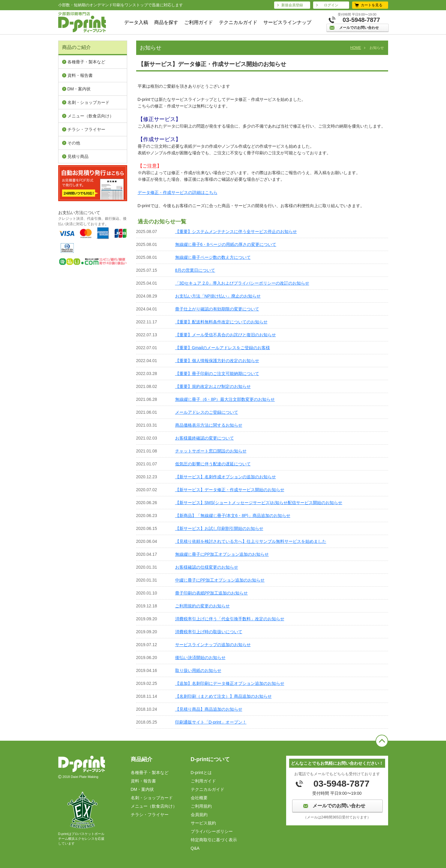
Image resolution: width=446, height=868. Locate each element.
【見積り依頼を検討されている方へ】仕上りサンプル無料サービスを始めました (251, 541)
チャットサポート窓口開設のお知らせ (211, 451)
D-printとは (201, 773)
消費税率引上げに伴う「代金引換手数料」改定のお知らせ (230, 619)
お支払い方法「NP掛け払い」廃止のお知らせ (218, 296)
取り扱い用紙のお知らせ (198, 670)
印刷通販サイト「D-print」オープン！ (211, 722)
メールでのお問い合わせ (359, 28)
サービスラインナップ (287, 22)
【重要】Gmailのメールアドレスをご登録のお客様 (223, 348)
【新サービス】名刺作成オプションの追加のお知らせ (226, 477)
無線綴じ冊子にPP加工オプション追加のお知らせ (222, 554)
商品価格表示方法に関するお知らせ (209, 425)
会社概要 (199, 798)
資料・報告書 (80, 75)
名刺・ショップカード (88, 102)
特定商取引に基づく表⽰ (214, 840)
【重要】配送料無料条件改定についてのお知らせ (221, 322)
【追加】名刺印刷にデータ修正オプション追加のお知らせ (230, 683)
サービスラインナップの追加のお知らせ (213, 645)
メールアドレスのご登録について (207, 412)
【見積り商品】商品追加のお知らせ (209, 709)
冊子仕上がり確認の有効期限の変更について (217, 309)
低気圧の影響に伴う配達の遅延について (213, 464)
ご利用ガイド (199, 22)
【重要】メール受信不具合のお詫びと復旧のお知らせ (226, 335)
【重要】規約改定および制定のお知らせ (213, 386)
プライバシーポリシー (212, 831)
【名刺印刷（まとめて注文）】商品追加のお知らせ (223, 696)
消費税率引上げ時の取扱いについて (209, 632)
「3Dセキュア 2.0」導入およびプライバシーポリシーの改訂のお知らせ (242, 283)
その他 (74, 143)
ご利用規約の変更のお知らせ (202, 606)
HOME (356, 48)
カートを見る (372, 5)
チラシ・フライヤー (86, 129)
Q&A (195, 848)
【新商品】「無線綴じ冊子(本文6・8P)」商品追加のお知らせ (233, 516)
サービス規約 (203, 823)
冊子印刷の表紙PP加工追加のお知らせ (212, 593)
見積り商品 (78, 156)
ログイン (331, 5)
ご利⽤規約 (201, 806)
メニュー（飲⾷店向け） (91, 116)
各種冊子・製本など (86, 62)
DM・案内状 (79, 89)
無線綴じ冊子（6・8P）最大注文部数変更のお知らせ (225, 399)
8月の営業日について (195, 270)
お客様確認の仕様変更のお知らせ (207, 567)
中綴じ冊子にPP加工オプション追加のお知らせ (220, 580)
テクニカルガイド (238, 22)
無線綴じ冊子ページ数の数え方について (213, 257)
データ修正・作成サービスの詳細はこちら (178, 192)
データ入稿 (136, 22)
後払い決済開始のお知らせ (200, 658)
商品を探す (166, 22)
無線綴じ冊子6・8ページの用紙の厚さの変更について (226, 244)
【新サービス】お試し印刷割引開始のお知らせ (219, 528)
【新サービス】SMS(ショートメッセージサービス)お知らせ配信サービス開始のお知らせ (259, 503)
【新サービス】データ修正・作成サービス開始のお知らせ (230, 490)
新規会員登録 (292, 5)
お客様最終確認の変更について (205, 438)
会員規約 (199, 815)
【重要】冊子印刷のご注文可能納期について (217, 374)
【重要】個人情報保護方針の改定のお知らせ (217, 361)
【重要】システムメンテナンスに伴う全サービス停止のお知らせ (236, 231)
